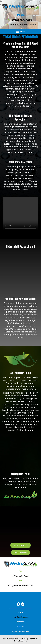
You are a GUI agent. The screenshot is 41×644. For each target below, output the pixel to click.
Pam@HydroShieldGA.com (23, 25)
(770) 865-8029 (22, 20)
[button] (17, 32)
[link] (20, 612)
